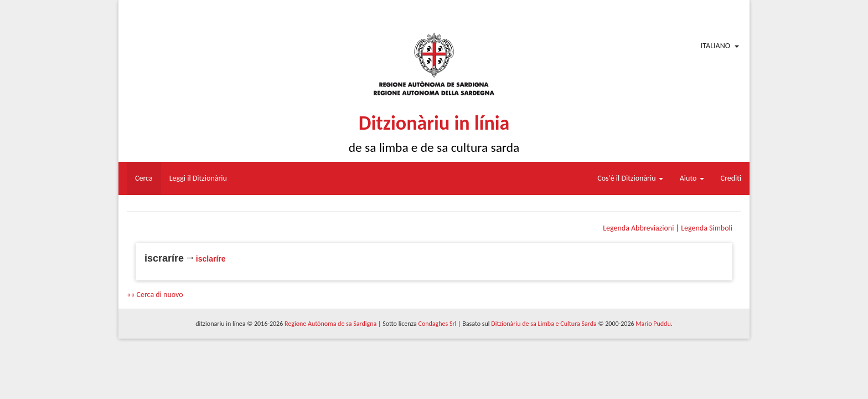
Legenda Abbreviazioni (638, 228)
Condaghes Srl (437, 324)
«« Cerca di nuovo (155, 295)
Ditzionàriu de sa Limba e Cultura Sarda (544, 324)
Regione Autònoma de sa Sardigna (330, 324)
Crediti (731, 178)
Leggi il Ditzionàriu (198, 178)
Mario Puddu (653, 324)
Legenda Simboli (707, 228)
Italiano (715, 46)
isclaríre (211, 259)
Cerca (144, 178)
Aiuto (692, 178)
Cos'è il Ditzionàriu (630, 178)
